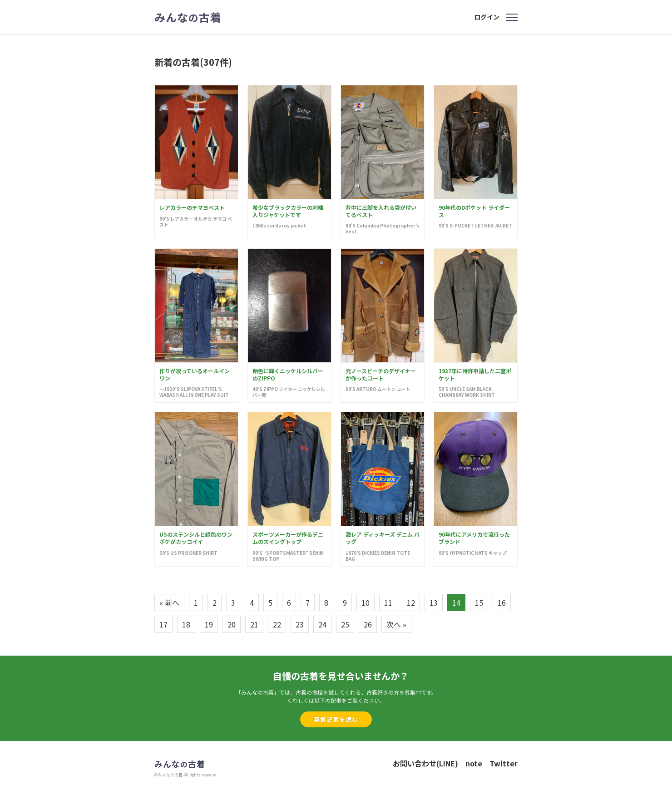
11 (388, 602)
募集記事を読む (336, 719)
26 (368, 624)
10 (366, 602)
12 (411, 602)
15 (479, 602)
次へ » (396, 624)
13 (434, 602)
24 (322, 624)
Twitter (504, 763)
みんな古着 (188, 17)
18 (186, 624)
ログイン (487, 17)
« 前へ (169, 602)
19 (209, 624)
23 (300, 624)
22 (277, 624)
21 (254, 624)
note (474, 763)
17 (163, 624)
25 (345, 624)
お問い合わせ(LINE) (425, 763)
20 (232, 624)
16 (502, 602)
